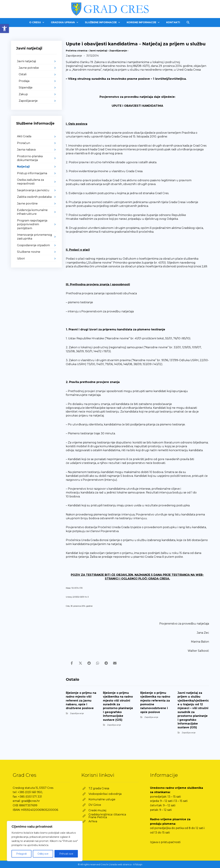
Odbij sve (43, 854)
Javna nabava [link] (26, 150)
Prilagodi (21, 854)
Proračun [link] (24, 143)
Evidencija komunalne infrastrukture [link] (32, 212)
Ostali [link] (23, 74)
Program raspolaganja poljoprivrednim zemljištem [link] (32, 224)
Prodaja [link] (24, 81)
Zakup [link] (23, 94)
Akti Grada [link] (24, 136)
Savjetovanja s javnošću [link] (33, 190)
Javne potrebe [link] (29, 68)
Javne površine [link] (27, 204)
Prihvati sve (66, 854)
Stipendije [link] (26, 88)
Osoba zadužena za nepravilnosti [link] (30, 182)
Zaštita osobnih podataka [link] (34, 197)
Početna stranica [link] (77, 51)
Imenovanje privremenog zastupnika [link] (35, 237)
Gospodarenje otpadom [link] (33, 245)
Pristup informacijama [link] (32, 173)
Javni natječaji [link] (98, 51)
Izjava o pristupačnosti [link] (165, 842)
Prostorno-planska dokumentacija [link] (30, 158)
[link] (4, 29)
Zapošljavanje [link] (118, 51)
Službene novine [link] (29, 252)
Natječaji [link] (23, 167)
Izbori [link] (21, 258)
